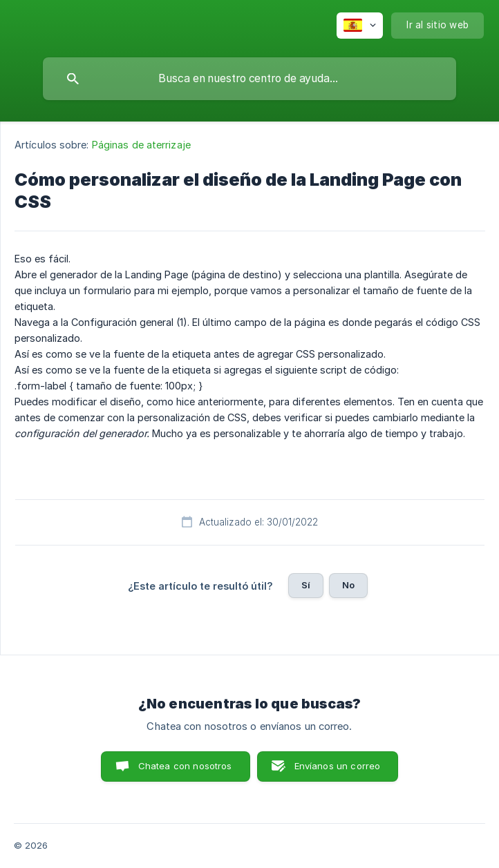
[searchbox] (249, 79)
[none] (360, 26)
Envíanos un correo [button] (338, 766)
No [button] (348, 585)
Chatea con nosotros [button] (185, 766)
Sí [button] (306, 585)
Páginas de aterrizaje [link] (141, 145)
